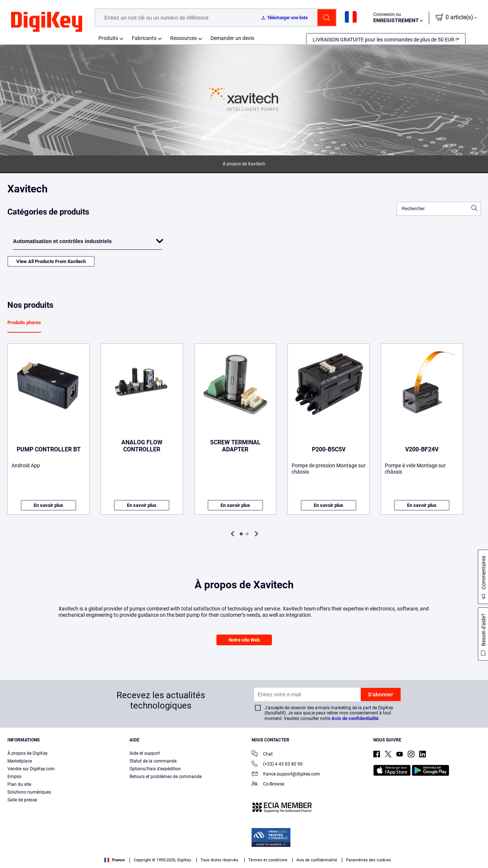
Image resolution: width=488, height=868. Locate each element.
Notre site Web (244, 640)
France (115, 860)
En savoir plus (48, 505)
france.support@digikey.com (286, 775)
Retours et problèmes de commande (166, 777)
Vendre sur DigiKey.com (31, 769)
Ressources (184, 38)
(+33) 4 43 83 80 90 (277, 765)
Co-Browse (268, 785)
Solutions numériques (29, 792)
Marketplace (20, 761)
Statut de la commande (153, 761)
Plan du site (19, 784)
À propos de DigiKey (28, 753)
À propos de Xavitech (244, 164)
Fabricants (144, 38)
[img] (47, 22)
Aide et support (145, 753)
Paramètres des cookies (368, 860)
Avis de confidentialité (355, 718)
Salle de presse (22, 800)
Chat (262, 755)
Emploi (14, 777)
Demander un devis (232, 38)
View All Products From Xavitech (51, 261)
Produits (108, 38)
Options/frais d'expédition (155, 769)
